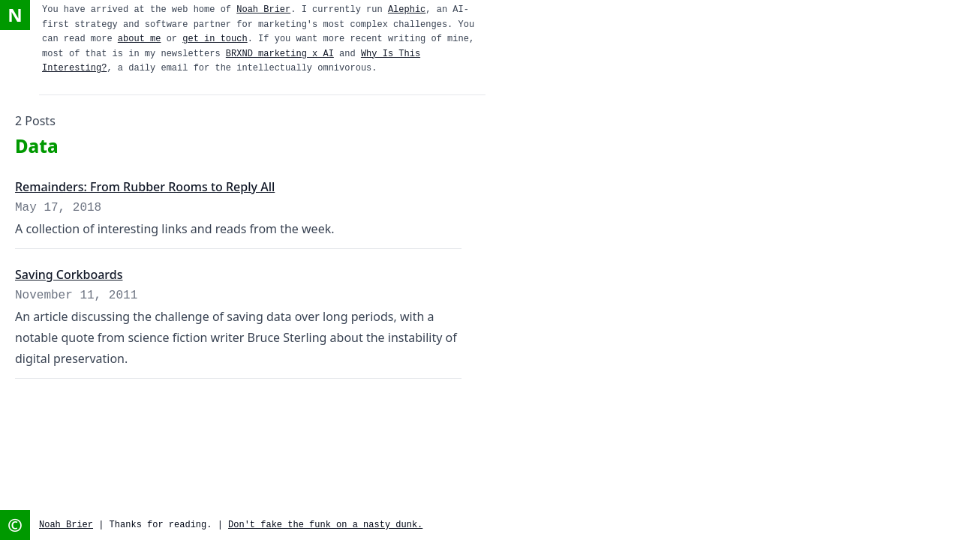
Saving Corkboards (69, 274)
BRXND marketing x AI (280, 54)
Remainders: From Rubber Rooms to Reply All (145, 187)
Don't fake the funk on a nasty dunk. (325, 525)
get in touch (215, 39)
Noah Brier (263, 10)
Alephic (407, 10)
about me (140, 39)
